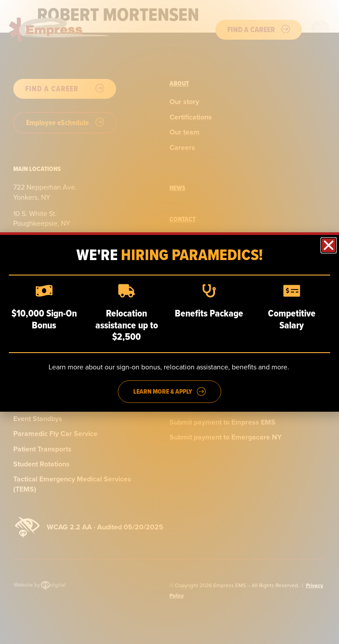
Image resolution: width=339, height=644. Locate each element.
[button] (329, 245)
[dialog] (169, 322)
